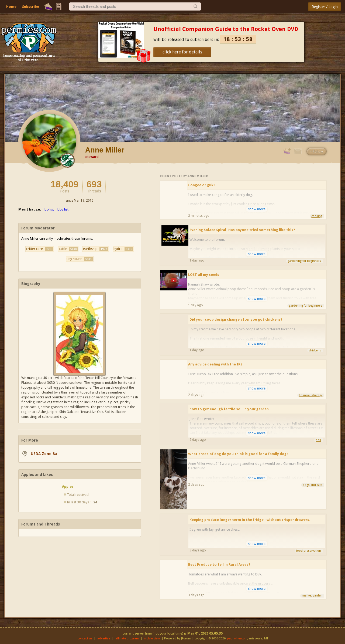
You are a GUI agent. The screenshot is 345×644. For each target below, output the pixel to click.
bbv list (63, 209)
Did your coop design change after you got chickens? (236, 319)
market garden (312, 596)
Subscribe (31, 7)
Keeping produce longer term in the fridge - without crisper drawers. (250, 520)
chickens (315, 350)
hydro (123, 249)
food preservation (309, 551)
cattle (68, 249)
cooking (317, 216)
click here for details (182, 52)
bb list (49, 209)
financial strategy (311, 395)
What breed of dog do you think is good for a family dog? (238, 454)
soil (318, 440)
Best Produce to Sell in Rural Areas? (219, 565)
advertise (104, 638)
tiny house (80, 259)
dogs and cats (313, 485)
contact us (85, 638)
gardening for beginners (304, 261)
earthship (96, 249)
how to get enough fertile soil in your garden (229, 409)
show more (257, 209)
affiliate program (127, 638)
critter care (40, 249)
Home (11, 7)
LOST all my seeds (204, 275)
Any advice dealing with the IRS (215, 364)
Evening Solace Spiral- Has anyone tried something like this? (242, 230)
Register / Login (325, 7)
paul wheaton (237, 638)
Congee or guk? (202, 185)
